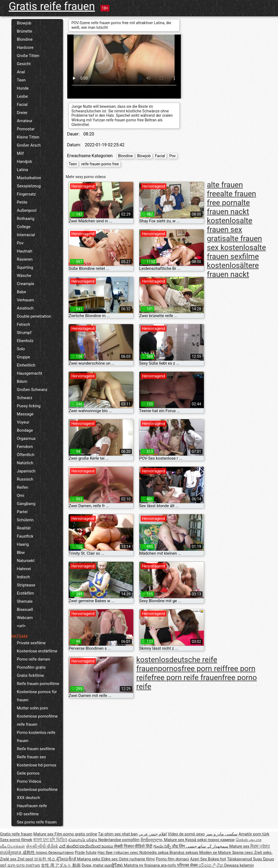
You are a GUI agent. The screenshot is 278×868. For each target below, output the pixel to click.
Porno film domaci (172, 859)
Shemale (25, 601)
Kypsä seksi (196, 840)
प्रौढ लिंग (179, 846)
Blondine (25, 39)
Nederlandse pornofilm (119, 840)
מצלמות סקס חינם (24, 865)
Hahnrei (24, 569)
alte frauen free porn (231, 198)
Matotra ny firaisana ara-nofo (150, 865)
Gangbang (26, 504)
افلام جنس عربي (153, 834)
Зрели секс (243, 853)
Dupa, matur (93, 865)
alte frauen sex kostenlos (234, 243)
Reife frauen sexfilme (36, 749)
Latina (22, 170)
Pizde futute (86, 853)
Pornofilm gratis (31, 667)
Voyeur (23, 422)
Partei (22, 512)
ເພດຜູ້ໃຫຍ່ (114, 865)
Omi (20, 495)
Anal (21, 72)
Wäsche (24, 276)
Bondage (25, 430)
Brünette (25, 31)
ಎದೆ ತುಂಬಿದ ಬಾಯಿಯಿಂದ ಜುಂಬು (86, 846)
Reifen (23, 487)
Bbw (21, 553)
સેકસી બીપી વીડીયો (42, 846)
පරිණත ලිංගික (211, 865)
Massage (25, 414)
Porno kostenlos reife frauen (36, 737)
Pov (20, 243)
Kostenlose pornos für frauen (37, 696)
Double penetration (34, 316)
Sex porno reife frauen (37, 822)
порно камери (221, 840)
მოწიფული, (152, 840)
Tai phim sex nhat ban (118, 834)
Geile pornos (28, 773)
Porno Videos (29, 781)
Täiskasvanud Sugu (245, 859)
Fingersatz (26, 194)
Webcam (25, 618)
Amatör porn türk (254, 834)
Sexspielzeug (29, 186)
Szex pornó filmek (16, 840)
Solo (21, 349)
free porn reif (203, 669)
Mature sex (44, 834)
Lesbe (22, 96)
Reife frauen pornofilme (38, 684)
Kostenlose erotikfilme (37, 651)
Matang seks (89, 859)
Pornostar (26, 129)
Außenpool (27, 210)
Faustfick (25, 536)
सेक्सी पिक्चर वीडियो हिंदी (133, 846)
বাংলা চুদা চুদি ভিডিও (50, 840)
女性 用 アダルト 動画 (61, 865)
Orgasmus (26, 438)
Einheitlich (26, 365)
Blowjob (24, 23)
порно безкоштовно (55, 853)
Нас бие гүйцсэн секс (118, 853)
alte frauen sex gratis (230, 230)
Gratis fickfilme (30, 676)
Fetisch (23, 324)
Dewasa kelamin (239, 865)
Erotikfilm (25, 593)
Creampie (26, 284)
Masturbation (29, 178)
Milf (20, 153)
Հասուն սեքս (83, 840)
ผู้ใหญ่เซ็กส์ (67, 859)
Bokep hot (217, 859)
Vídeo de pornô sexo (186, 834)
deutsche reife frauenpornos (177, 664)
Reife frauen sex (31, 757)
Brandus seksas (184, 853)
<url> (21, 626)
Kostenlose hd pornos (37, 765)
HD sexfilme (28, 814)
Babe (21, 292)
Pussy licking (29, 406)
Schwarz (25, 398)
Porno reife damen (34, 659)
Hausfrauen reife (32, 806)
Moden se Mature (216, 853)
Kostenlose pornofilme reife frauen (37, 720)
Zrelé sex (9, 859)
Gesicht (24, 64)
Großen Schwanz (32, 390)
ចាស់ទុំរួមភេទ (11, 853)
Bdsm (22, 381)
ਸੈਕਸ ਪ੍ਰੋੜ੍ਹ (260, 846)
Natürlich (25, 463)
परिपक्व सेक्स (188, 865)
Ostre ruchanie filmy (137, 859)
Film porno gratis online (76, 834)
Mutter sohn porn (32, 708)
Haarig (23, 544)
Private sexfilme (31, 643)
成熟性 (29, 853)
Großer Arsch (29, 145)
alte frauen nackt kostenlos (228, 212)
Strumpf (24, 333)
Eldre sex (110, 859)
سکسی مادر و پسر (222, 834)
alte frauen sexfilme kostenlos (236, 256)
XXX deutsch (28, 798)
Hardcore (25, 48)
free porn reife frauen (187, 678)
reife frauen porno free (100, 164)
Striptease (26, 585)
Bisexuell (25, 610)
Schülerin (25, 520)
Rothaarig (26, 219)
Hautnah (25, 251)
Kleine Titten (28, 137)
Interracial (26, 235)
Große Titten (28, 56)
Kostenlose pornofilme (37, 790)
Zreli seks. (263, 853)
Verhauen (25, 300)
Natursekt (26, 561)
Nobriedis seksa (154, 853)
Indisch (23, 577)
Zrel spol (26, 859)
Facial (22, 105)
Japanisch (26, 471)
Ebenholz (25, 341)
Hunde (23, 88)
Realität (24, 528)
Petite (22, 202)
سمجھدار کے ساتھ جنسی (208, 846)
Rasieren (25, 259)
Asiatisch (25, 308)
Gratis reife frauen (52, 6)
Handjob (24, 162)
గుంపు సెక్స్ (163, 846)
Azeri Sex (199, 859)
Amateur (25, 121)
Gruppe (23, 357)
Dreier (22, 113)
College (24, 227)
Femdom (25, 447)
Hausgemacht (30, 373)
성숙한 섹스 (45, 859)
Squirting (25, 267)
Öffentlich (26, 455)
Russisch (25, 479)
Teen (21, 80)
